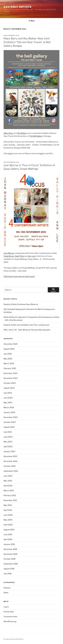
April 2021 (8, 510)
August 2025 (9, 349)
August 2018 (9, 569)
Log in (6, 607)
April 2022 (8, 486)
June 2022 (8, 476)
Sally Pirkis (19, 256)
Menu (32, 21)
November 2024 (11, 378)
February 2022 (10, 495)
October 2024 (10, 383)
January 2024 (9, 412)
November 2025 (11, 344)
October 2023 (10, 422)
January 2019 (9, 544)
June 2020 (8, 515)
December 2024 (10, 373)
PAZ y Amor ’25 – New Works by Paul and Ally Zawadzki (27, 330)
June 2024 (8, 398)
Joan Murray (9, 253)
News (6, 593)
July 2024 (8, 393)
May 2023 (8, 442)
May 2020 (8, 520)
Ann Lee (31, 256)
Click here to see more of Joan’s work (19, 276)
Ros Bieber (22, 133)
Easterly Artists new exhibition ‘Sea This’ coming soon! (26, 325)
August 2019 (9, 530)
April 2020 (8, 525)
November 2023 (11, 417)
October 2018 (9, 559)
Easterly (7, 588)
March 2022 (9, 491)
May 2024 (8, 403)
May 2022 (8, 481)
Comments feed (10, 617)
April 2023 (8, 447)
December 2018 (10, 549)
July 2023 (8, 432)
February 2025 (10, 368)
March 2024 (9, 407)
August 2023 (9, 427)
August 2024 (9, 388)
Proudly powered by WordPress (13, 639)
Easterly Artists (18, 7)
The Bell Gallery (36, 136)
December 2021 (10, 500)
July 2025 (8, 354)
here (10, 153)
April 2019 (8, 539)
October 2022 (10, 466)
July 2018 (8, 574)
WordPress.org (10, 621)
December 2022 (10, 456)
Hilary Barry (9, 133)
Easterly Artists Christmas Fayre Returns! (21, 304)
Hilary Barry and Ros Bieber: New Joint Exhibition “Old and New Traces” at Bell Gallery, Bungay (27, 42)
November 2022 (11, 461)
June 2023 (8, 437)
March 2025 (9, 363)
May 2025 (8, 359)
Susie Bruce (9, 256)
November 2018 (10, 554)
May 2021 (8, 505)
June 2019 (8, 535)
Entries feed (9, 612)
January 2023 (9, 451)
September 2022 (11, 471)
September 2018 (11, 564)
